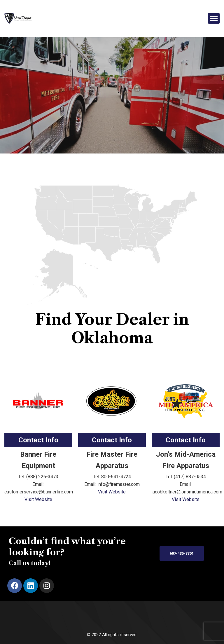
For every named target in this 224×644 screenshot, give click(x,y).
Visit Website (38, 499)
